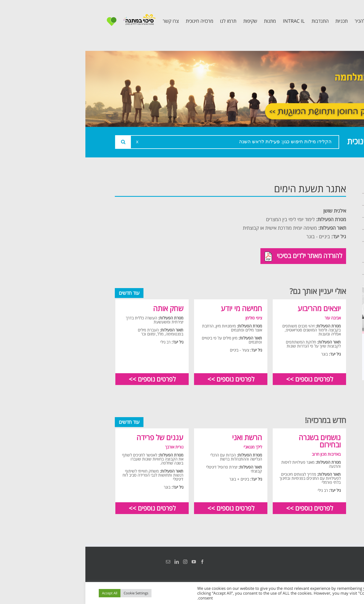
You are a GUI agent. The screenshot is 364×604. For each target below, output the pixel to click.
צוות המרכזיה (315, 211)
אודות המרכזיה (314, 199)
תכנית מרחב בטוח (310, 223)
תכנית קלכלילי (315, 235)
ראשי (325, 187)
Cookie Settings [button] (51, 593)
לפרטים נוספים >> (224, 379)
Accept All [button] (24, 593)
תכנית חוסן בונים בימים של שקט (311, 252)
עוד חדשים (44, 293)
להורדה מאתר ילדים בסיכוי (218, 256)
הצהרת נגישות (329, 562)
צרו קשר (321, 268)
